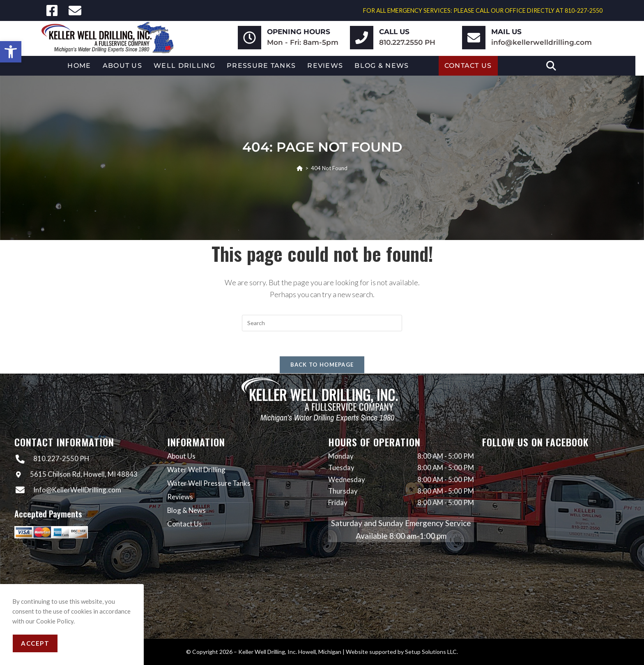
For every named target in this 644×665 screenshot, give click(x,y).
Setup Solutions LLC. (431, 652)
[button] (11, 52)
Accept (35, 643)
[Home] (300, 168)
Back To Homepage (322, 365)
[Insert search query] (322, 323)
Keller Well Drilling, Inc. (268, 652)
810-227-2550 (584, 10)
